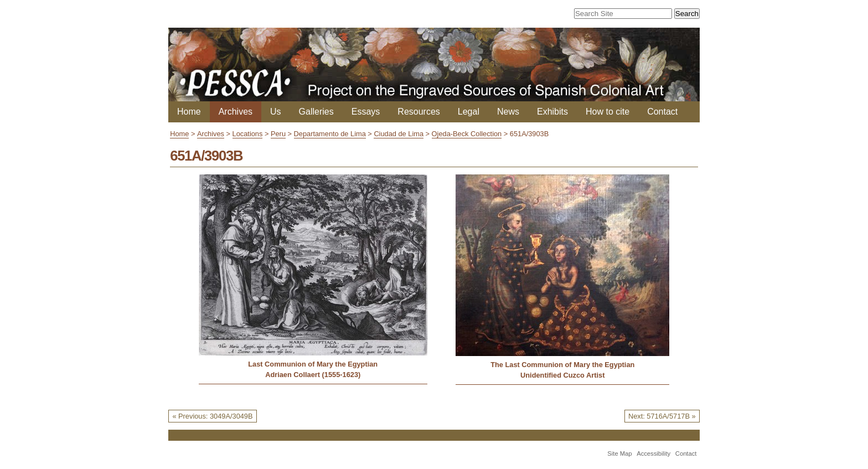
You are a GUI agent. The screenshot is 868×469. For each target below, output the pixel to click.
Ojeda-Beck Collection (467, 134)
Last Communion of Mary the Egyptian (313, 364)
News (508, 112)
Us (276, 112)
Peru (278, 134)
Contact (662, 112)
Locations (248, 134)
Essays (366, 112)
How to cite (608, 112)
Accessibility (653, 453)
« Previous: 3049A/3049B (212, 416)
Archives (236, 112)
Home (189, 112)
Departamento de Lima (330, 134)
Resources (418, 112)
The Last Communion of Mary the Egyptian (562, 365)
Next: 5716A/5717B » (662, 416)
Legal (469, 112)
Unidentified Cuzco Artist (562, 375)
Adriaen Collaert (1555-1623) (313, 375)
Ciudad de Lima (399, 134)
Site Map (619, 453)
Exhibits (552, 112)
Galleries (316, 112)
